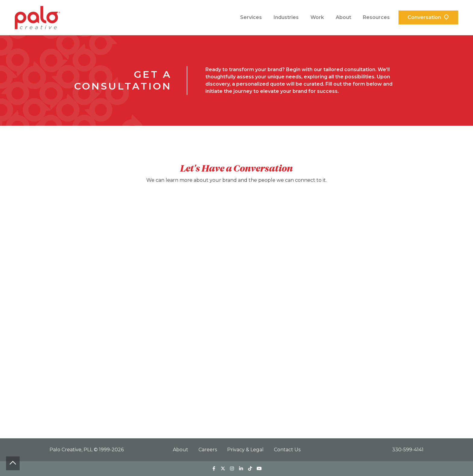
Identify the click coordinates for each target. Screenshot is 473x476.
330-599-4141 (408, 450)
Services (251, 17)
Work (317, 17)
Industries (286, 17)
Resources (376, 17)
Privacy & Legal (246, 450)
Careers (208, 450)
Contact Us (287, 450)
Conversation (424, 17)
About (343, 17)
